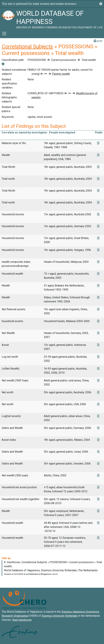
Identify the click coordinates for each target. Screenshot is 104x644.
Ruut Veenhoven (22, 620)
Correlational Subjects (27, 46)
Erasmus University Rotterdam (60, 616)
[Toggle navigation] (4, 34)
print (98, 41)
